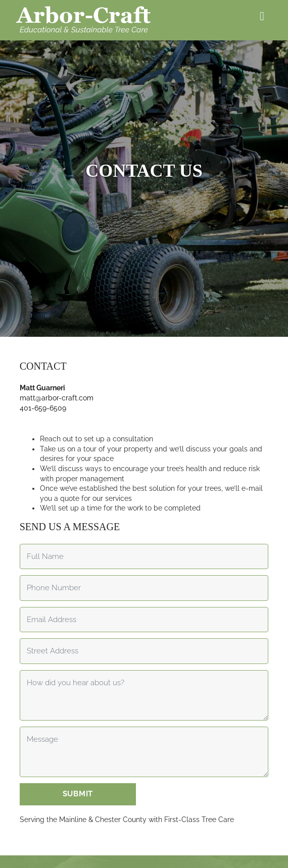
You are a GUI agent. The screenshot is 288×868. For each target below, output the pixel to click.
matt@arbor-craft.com (57, 385)
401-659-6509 (43, 394)
